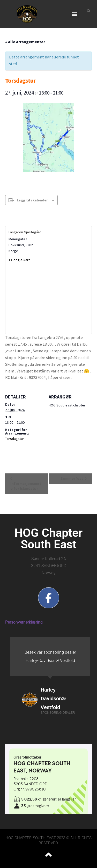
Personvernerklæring (24, 622)
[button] (75, 14)
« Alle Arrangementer (25, 42)
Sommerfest (72, 478)
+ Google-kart (19, 260)
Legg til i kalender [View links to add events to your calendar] (32, 200)
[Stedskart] (48, 298)
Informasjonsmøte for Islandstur (26, 486)
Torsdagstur (15, 439)
